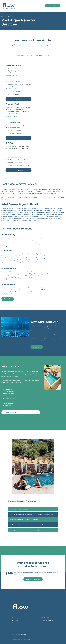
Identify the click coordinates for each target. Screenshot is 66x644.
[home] (9, 6)
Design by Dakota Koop (25, 639)
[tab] (24, 56)
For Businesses (16, 623)
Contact (14, 625)
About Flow (15, 620)
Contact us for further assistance (17, 537)
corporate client (15, 380)
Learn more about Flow (10, 412)
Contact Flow (8, 299)
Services (14, 618)
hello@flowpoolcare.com (47, 620)
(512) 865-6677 (45, 618)
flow (13, 639)
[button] (63, 6)
